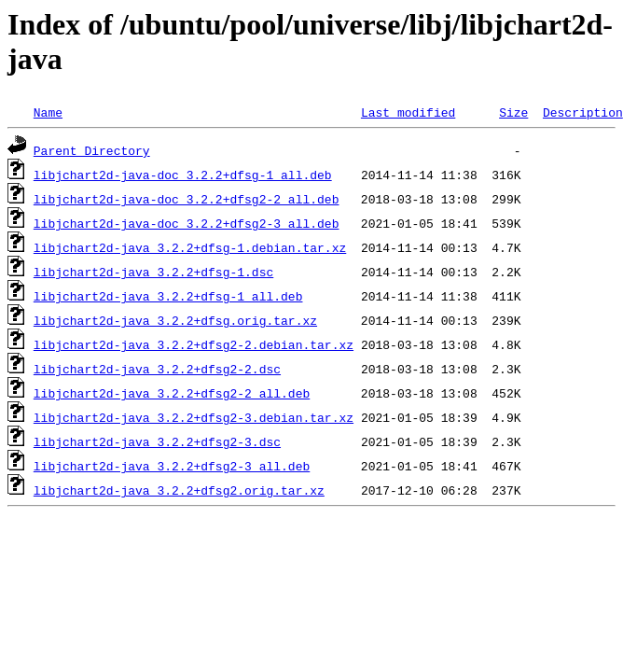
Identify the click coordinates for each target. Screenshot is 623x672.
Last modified (408, 112)
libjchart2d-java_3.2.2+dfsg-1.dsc (153, 272)
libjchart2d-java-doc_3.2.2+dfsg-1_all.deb (183, 175)
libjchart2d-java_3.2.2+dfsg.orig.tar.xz (175, 320)
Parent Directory (92, 150)
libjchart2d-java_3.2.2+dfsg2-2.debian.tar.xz (194, 344)
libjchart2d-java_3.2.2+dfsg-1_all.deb (168, 296)
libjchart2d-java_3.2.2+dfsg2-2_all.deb (172, 393)
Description (583, 112)
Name (48, 112)
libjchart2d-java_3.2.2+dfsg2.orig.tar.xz (179, 490)
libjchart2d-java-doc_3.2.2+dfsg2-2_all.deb (187, 199)
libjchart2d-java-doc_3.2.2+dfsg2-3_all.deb (187, 223)
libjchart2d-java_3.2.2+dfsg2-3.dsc (157, 441)
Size (513, 112)
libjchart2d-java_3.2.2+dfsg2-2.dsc (157, 369)
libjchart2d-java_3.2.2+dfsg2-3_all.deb (172, 466)
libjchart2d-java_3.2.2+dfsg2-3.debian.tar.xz (194, 417)
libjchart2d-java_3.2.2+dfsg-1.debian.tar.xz (190, 247)
